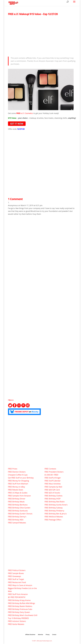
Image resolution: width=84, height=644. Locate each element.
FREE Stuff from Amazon (18, 594)
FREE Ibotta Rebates (16, 624)
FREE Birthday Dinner (17, 499)
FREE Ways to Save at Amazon (20, 585)
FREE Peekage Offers (53, 520)
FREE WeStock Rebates (54, 517)
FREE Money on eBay (16, 487)
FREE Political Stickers (17, 570)
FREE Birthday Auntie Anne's (56, 505)
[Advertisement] (42, 35)
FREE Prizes (13, 469)
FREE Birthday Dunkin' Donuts (20, 514)
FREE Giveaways (14, 576)
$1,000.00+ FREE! (51, 475)
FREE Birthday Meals (16, 502)
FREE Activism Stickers (17, 621)
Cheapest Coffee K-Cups (18, 475)
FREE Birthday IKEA (16, 520)
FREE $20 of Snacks (52, 493)
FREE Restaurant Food (17, 582)
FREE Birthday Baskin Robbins (20, 606)
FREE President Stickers (54, 472)
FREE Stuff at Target (16, 579)
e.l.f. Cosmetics (27, 113)
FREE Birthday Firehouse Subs (20, 609)
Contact (54, 635)
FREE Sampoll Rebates (17, 523)
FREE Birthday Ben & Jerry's (56, 514)
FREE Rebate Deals (16, 490)
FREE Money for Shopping (18, 481)
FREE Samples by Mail (53, 487)
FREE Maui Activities (53, 484)
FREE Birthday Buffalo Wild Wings (21, 603)
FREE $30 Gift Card (52, 490)
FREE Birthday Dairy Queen (19, 612)
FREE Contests (50, 469)
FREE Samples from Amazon (19, 496)
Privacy (48, 635)
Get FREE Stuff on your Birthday (21, 478)
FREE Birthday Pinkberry (54, 511)
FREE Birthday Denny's (17, 517)
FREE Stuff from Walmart (18, 484)
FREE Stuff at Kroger (53, 478)
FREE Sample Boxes (16, 573)
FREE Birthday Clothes (53, 496)
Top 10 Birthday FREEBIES (18, 618)
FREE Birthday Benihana (18, 505)
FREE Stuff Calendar (52, 481)
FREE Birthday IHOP (52, 499)
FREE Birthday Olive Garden (19, 508)
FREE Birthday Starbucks (18, 511)
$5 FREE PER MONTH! (17, 597)
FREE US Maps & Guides (18, 493)
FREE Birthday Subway (54, 508)
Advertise (40, 635)
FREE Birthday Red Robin (55, 502)
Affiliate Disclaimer (30, 635)
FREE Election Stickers (17, 472)
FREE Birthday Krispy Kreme (19, 600)
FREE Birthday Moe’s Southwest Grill (23, 615)
